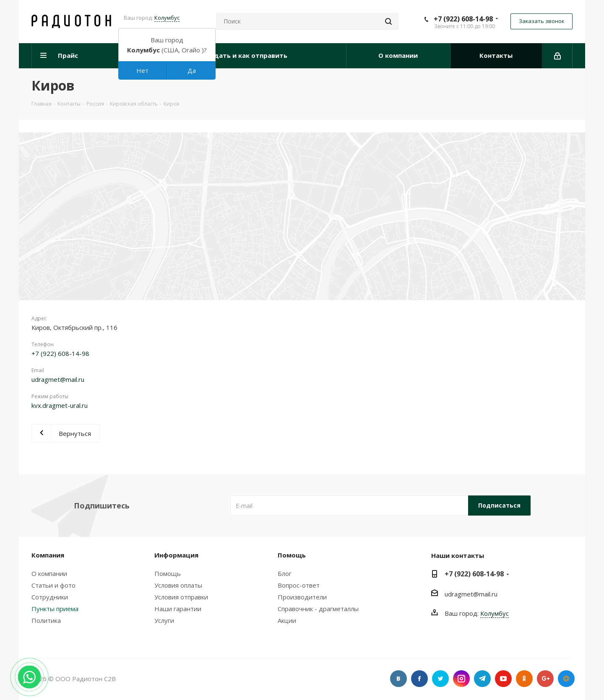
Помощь (168, 573)
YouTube (503, 679)
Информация (176, 555)
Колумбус (167, 18)
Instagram (461, 679)
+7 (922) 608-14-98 (463, 19)
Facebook (419, 679)
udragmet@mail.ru (58, 379)
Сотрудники (50, 597)
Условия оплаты (178, 585)
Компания (48, 555)
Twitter (440, 679)
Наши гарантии (178, 609)
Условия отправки (181, 597)
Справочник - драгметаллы (318, 609)
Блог (285, 573)
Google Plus (545, 679)
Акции (287, 620)
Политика (46, 620)
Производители (302, 597)
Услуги (164, 620)
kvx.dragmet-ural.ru (60, 405)
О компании (49, 573)
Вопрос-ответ (299, 585)
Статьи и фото (53, 585)
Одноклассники (524, 679)
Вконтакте (398, 679)
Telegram (482, 679)
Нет (142, 70)
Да (192, 70)
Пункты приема (55, 609)
